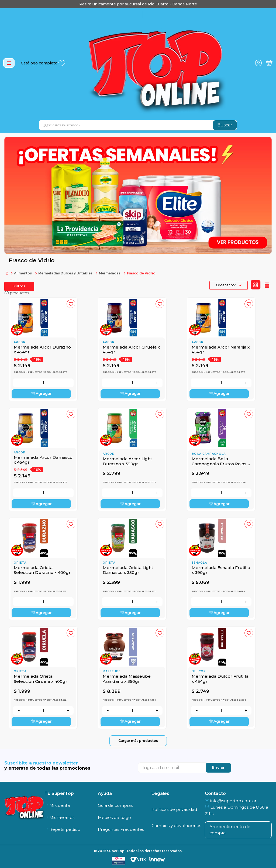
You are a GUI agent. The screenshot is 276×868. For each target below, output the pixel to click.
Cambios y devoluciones (176, 826)
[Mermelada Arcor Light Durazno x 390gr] (132, 459)
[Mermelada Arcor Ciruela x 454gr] (132, 349)
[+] (68, 383)
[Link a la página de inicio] (7, 273)
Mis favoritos (59, 817)
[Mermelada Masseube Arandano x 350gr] (132, 678)
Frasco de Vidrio (141, 273)
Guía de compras (115, 805)
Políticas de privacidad (174, 809)
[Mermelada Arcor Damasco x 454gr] (43, 459)
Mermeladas (110, 273)
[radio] (256, 285)
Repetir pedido (62, 829)
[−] (19, 383)
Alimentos (23, 273)
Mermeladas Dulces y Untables (65, 273)
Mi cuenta (57, 805)
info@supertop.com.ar (231, 801)
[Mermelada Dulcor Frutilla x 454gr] (221, 678)
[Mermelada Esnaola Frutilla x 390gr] (221, 569)
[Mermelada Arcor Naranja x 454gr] (221, 349)
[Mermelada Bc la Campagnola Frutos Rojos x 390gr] (221, 459)
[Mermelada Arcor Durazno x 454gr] (43, 349)
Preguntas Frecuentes (121, 829)
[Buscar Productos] (225, 125)
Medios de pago (114, 817)
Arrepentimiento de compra (230, 830)
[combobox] (138, 125)
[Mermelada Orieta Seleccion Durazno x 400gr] (43, 569)
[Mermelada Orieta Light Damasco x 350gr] (132, 569)
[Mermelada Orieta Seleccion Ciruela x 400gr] (43, 678)
